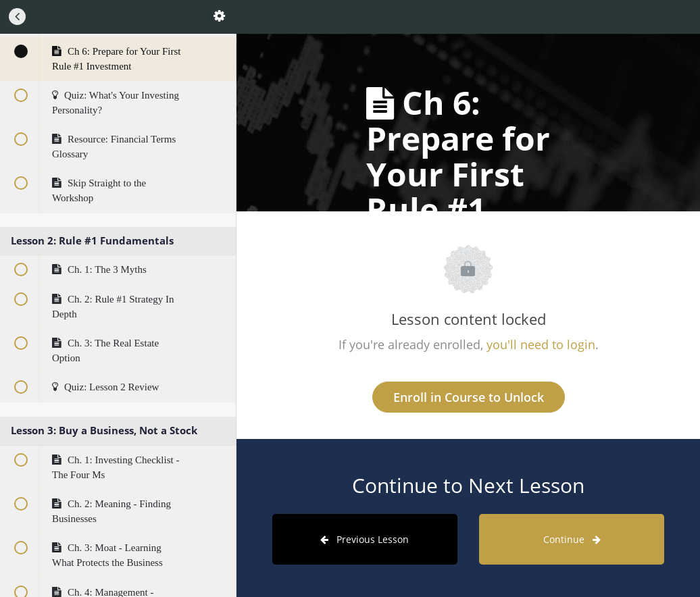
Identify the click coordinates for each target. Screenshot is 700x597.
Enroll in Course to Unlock (469, 397)
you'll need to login (541, 344)
